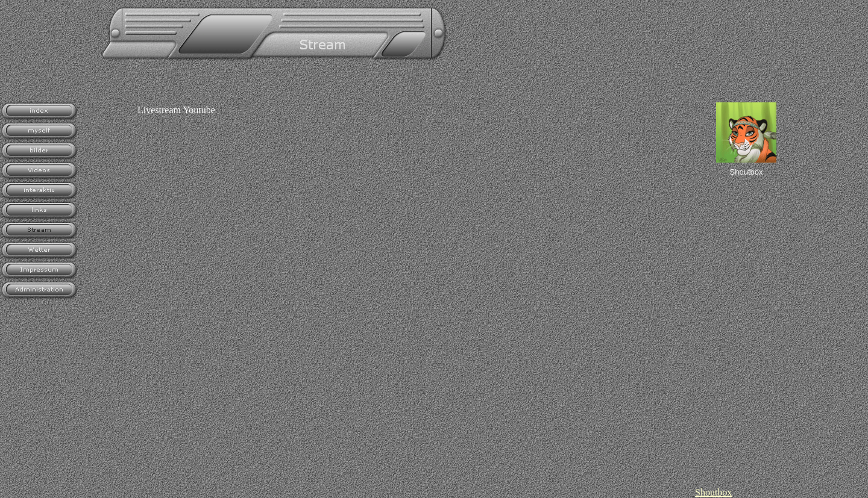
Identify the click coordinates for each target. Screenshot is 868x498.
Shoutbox (713, 492)
